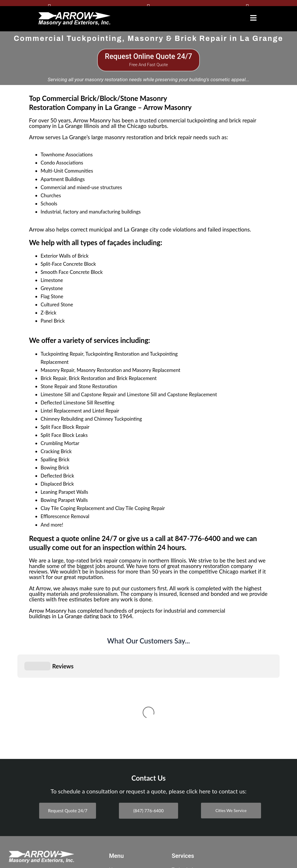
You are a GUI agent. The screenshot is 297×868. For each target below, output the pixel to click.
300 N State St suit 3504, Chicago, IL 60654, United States (38, 800)
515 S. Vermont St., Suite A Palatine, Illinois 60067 (39, 768)
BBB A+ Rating (41, 828)
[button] (253, 18)
